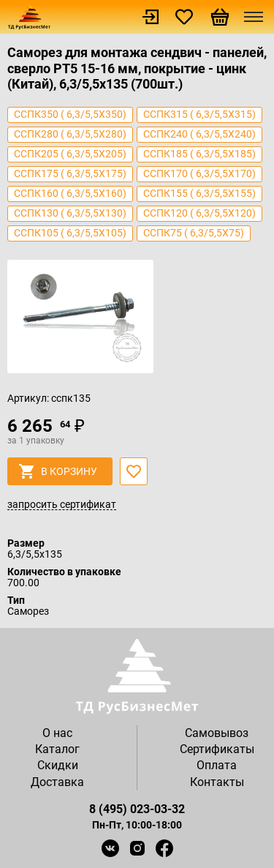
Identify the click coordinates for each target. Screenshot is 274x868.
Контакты (217, 782)
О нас (57, 733)
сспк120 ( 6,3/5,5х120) (199, 213)
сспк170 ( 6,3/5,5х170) (199, 173)
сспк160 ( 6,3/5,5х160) (70, 193)
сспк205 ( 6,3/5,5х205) (70, 154)
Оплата (217, 765)
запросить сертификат (62, 505)
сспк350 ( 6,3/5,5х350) (70, 114)
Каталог (57, 749)
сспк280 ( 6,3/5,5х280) (70, 134)
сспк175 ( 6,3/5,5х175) (70, 173)
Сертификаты (217, 749)
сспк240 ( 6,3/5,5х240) (199, 134)
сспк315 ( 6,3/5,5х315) (199, 114)
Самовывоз (217, 733)
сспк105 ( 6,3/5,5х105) (70, 233)
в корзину (58, 471)
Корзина (220, 17)
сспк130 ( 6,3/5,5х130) (70, 213)
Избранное (184, 17)
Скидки (58, 765)
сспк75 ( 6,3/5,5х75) (194, 233)
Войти (151, 17)
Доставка (57, 782)
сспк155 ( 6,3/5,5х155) (199, 193)
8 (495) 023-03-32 (137, 809)
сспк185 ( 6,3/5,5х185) (199, 154)
